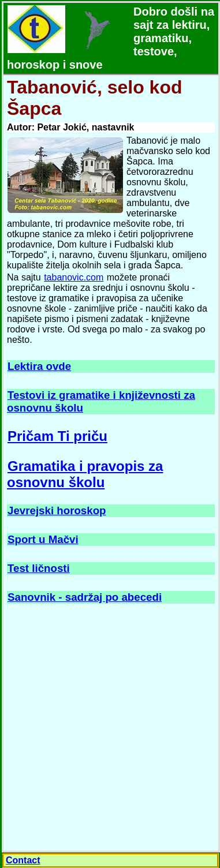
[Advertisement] (109, 728)
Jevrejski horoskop (57, 510)
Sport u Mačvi (43, 539)
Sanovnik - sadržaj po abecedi (85, 597)
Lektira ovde (39, 366)
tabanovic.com (74, 277)
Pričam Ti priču (57, 436)
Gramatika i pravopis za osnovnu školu (85, 474)
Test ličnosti (39, 568)
